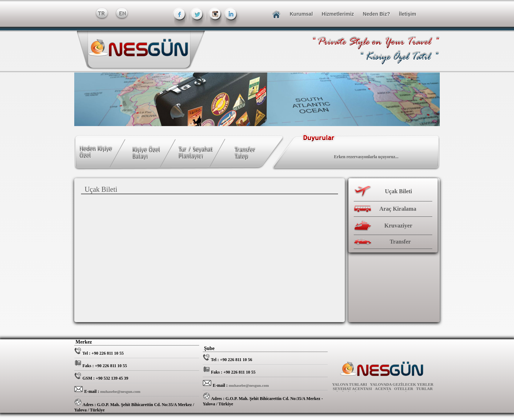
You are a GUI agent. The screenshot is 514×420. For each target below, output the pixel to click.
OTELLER (404, 389)
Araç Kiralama (398, 209)
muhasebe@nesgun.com (120, 391)
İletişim (408, 14)
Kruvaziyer (398, 226)
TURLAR (424, 389)
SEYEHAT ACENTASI (352, 389)
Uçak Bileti (398, 191)
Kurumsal (301, 14)
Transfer (400, 242)
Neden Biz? (377, 14)
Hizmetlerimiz (338, 14)
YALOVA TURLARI (349, 384)
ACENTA (383, 389)
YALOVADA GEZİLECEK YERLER (402, 384)
